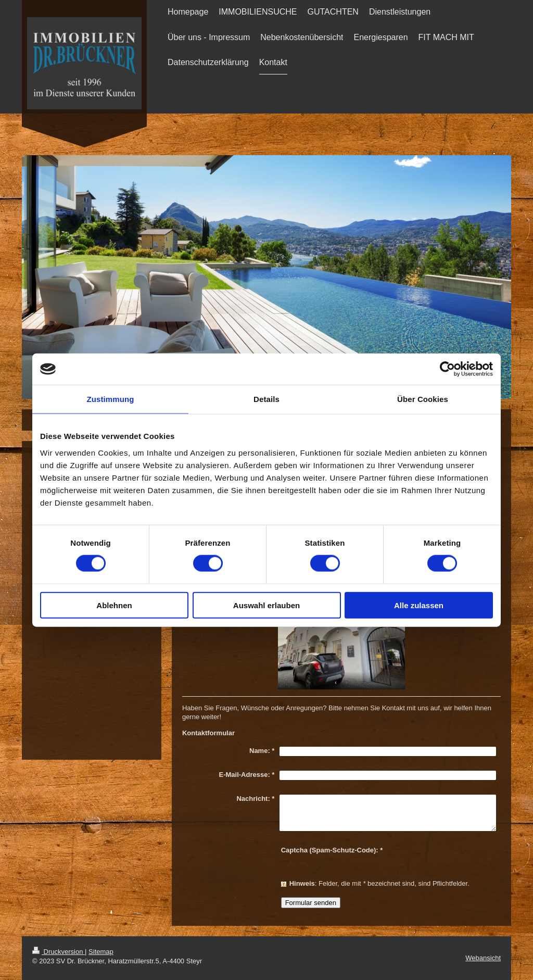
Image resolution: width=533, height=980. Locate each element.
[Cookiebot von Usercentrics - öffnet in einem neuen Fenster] (447, 369)
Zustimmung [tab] (111, 399)
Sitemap (101, 952)
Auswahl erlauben (266, 605)
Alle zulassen (419, 605)
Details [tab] (266, 399)
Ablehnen (114, 605)
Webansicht (483, 958)
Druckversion (59, 952)
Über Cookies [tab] (423, 399)
